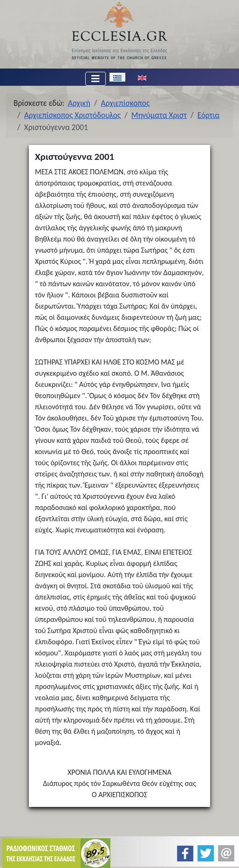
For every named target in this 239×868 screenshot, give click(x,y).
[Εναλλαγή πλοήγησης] (96, 79)
